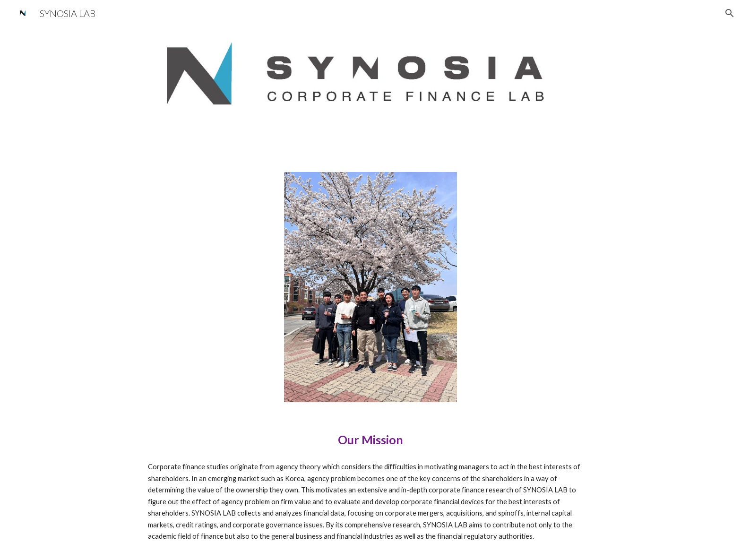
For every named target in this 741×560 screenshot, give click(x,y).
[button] (730, 13)
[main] (370, 440)
